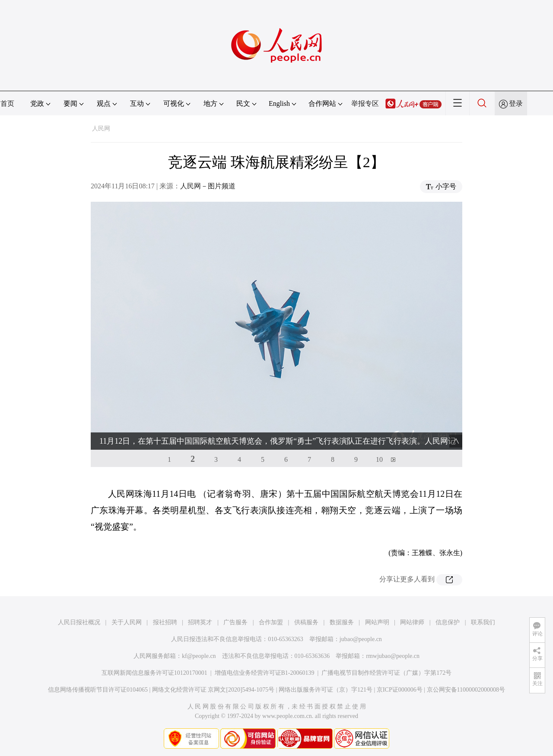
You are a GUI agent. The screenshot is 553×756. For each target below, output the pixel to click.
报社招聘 (165, 622)
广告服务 (235, 622)
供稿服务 (306, 622)
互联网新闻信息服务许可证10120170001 (154, 673)
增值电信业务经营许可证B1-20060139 (265, 673)
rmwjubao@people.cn (393, 656)
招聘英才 (200, 622)
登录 (516, 103)
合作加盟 (271, 622)
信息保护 (448, 622)
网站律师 (412, 622)
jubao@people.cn (361, 639)
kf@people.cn (199, 656)
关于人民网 (127, 622)
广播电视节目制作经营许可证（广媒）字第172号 (386, 673)
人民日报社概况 (79, 622)
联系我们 (483, 622)
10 (379, 459)
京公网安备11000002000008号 (466, 690)
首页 (7, 103)
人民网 (101, 129)
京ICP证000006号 (400, 690)
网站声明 (377, 622)
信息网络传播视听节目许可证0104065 (98, 690)
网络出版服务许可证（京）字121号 (326, 690)
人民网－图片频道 (208, 186)
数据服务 (342, 622)
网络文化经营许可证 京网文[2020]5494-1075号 (213, 690)
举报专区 (365, 103)
